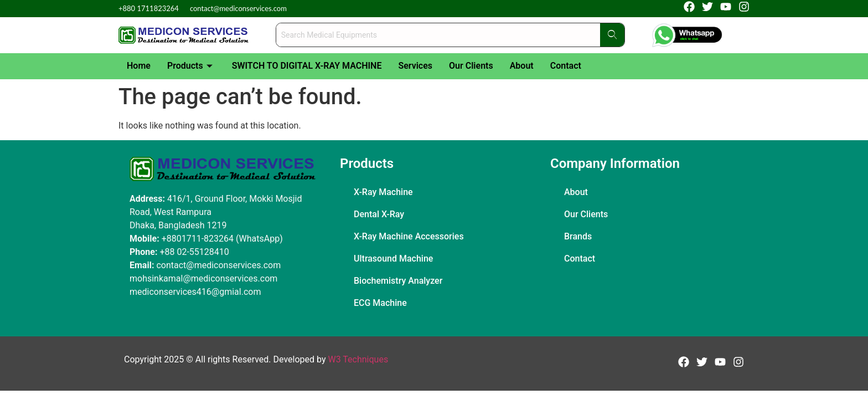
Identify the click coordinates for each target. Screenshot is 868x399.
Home (139, 66)
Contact (566, 66)
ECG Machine (380, 303)
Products (191, 66)
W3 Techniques (358, 359)
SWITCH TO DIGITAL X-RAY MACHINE (307, 66)
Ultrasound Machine (393, 259)
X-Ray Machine (383, 192)
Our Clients (471, 66)
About (522, 66)
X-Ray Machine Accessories (409, 236)
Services (415, 66)
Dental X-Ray (379, 214)
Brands (578, 236)
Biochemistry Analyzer (398, 281)
